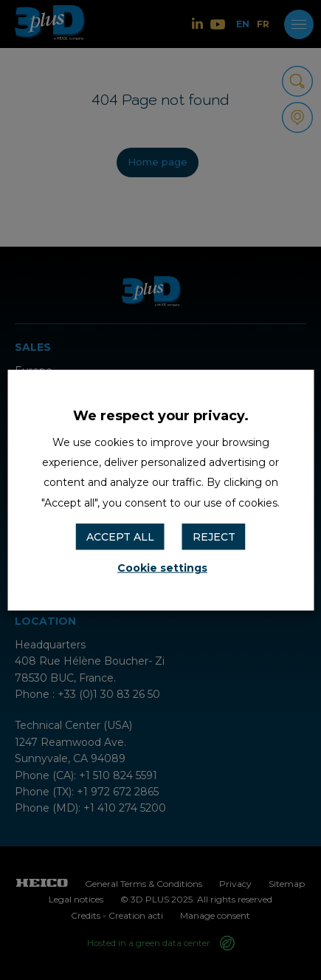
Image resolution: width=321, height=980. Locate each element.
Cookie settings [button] (162, 568)
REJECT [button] (214, 536)
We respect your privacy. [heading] (161, 415)
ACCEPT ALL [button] (120, 536)
